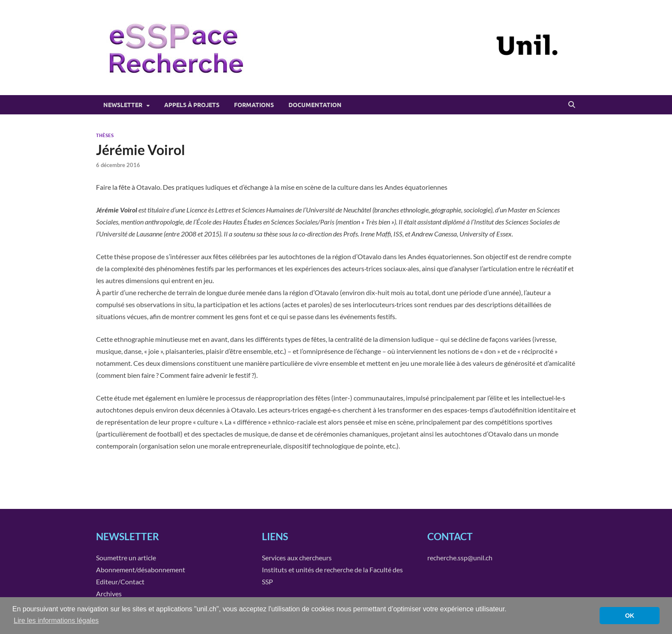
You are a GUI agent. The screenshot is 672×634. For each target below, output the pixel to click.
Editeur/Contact (120, 582)
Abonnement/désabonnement (141, 570)
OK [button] (630, 616)
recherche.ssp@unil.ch (460, 558)
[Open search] (572, 105)
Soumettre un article (126, 558)
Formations (254, 105)
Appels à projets (192, 105)
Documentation (315, 105)
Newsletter (123, 105)
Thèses (105, 135)
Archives (109, 594)
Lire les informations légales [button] (56, 621)
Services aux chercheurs (297, 558)
